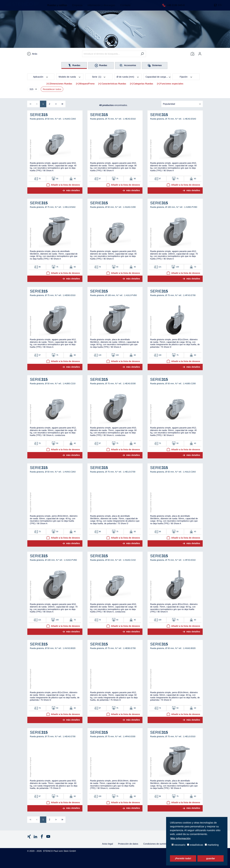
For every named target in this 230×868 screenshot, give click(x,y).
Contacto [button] (124, 8)
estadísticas (195, 845)
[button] (218, 8)
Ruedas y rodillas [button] (56, 8)
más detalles (73, 190)
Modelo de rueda (70, 77)
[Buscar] (142, 54)
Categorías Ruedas (143, 84)
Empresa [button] (76, 8)
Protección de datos (128, 844)
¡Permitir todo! (183, 858)
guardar (211, 858)
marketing (212, 845)
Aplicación (41, 77)
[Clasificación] (182, 104)
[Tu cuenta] (200, 54)
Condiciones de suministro (157, 844)
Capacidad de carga (158, 77)
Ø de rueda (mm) (128, 77)
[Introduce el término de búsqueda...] (110, 54)
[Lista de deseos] (192, 54)
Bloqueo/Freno (87, 84)
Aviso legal (107, 844)
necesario (178, 845)
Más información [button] (180, 838)
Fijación (186, 77)
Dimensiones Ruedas (61, 84)
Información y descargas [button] (100, 8)
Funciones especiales (172, 84)
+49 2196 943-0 (175, 8)
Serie (99, 77)
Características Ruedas (114, 84)
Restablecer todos (52, 89)
